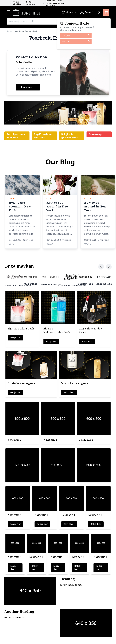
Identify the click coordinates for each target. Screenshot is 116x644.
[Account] (87, 12)
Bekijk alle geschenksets (70, 136)
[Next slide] (109, 267)
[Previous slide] (101, 267)
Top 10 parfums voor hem (43, 136)
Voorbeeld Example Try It (26, 31)
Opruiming (95, 134)
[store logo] (27, 11)
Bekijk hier (15, 338)
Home (9, 31)
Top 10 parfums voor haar (16, 136)
